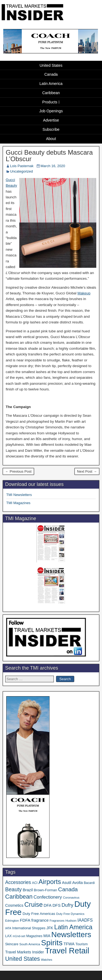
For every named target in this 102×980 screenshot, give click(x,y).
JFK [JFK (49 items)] (50, 928)
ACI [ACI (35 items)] (35, 883)
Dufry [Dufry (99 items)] (67, 905)
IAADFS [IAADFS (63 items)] (85, 920)
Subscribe (51, 129)
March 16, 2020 (53, 166)
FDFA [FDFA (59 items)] (25, 920)
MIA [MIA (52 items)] (47, 936)
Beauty (11, 185)
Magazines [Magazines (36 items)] (34, 936)
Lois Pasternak (22, 166)
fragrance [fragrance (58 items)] (40, 920)
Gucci (10, 180)
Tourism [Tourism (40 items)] (82, 944)
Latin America (51, 84)
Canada (51, 74)
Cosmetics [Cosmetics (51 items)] (14, 905)
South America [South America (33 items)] (30, 944)
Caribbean (51, 93)
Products (50, 102)
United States (51, 65)
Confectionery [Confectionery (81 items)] (48, 897)
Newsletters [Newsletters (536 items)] (71, 935)
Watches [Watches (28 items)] (47, 960)
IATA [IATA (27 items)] (8, 928)
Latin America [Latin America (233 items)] (73, 927)
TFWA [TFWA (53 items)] (69, 944)
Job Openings (51, 111)
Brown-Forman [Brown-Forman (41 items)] (45, 890)
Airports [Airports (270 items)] (50, 882)
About (51, 139)
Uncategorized (21, 171)
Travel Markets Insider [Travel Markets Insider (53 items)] (25, 952)
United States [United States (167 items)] (23, 959)
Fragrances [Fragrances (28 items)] (57, 921)
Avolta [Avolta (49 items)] (77, 883)
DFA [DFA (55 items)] (48, 905)
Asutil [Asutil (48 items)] (67, 883)
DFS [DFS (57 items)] (57, 905)
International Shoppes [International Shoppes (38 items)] (29, 928)
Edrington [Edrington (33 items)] (12, 920)
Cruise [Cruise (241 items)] (34, 905)
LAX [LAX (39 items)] (8, 936)
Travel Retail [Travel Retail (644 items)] (67, 951)
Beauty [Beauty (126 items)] (13, 889)
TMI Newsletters (19, 495)
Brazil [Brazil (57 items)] (28, 890)
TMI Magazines (18, 503)
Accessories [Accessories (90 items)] (18, 882)
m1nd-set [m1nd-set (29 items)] (19, 936)
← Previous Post (18, 471)
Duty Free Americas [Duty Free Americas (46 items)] (39, 914)
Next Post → (87, 471)
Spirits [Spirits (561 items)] (52, 943)
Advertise (51, 120)
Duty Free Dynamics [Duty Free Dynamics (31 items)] (70, 914)
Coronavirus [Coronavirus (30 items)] (71, 898)
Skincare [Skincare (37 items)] (12, 944)
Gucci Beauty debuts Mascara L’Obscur (49, 156)
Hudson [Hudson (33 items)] (71, 920)
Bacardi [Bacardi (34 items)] (89, 883)
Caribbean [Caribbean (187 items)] (19, 897)
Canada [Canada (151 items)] (68, 889)
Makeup (84, 293)
